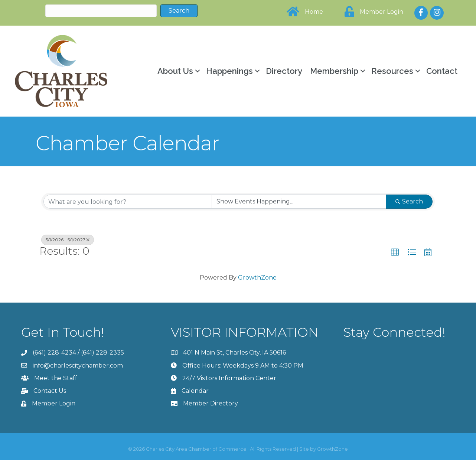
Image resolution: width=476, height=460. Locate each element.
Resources (392, 71)
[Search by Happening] (299, 202)
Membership (334, 71)
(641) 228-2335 (102, 353)
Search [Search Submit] (409, 201)
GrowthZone (257, 278)
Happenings (229, 71)
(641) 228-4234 (54, 353)
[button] (395, 252)
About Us (175, 71)
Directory (284, 71)
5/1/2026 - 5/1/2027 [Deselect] (68, 240)
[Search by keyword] (128, 202)
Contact (442, 71)
